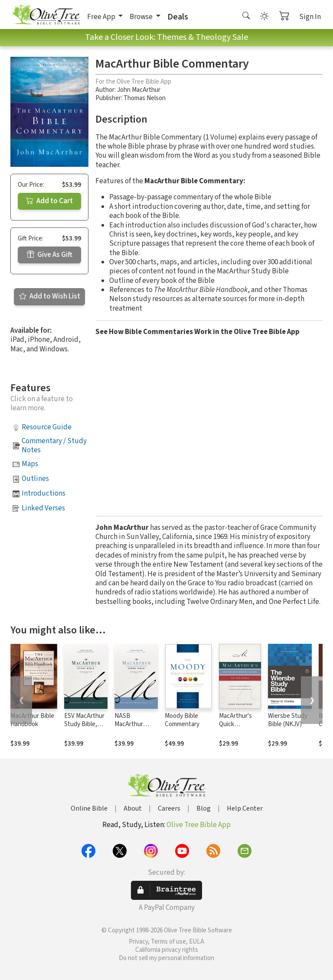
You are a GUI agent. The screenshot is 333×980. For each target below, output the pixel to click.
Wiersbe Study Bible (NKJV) (288, 720)
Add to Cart (49, 201)
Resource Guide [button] (47, 427)
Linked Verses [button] (43, 508)
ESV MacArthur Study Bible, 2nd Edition (84, 724)
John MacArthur (139, 90)
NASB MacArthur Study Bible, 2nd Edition (131, 728)
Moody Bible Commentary (182, 720)
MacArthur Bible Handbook (32, 720)
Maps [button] (30, 464)
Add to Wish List (50, 296)
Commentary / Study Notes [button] (54, 446)
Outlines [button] (35, 479)
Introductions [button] (44, 493)
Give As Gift (50, 255)
